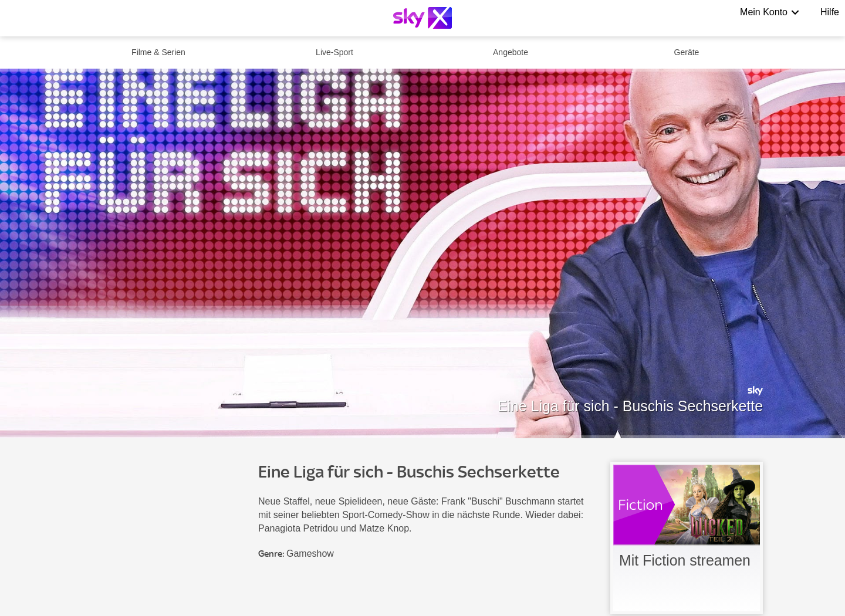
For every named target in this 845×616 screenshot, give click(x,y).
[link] (687, 538)
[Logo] (422, 18)
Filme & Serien (158, 52)
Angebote (511, 52)
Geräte (687, 52)
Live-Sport (334, 52)
